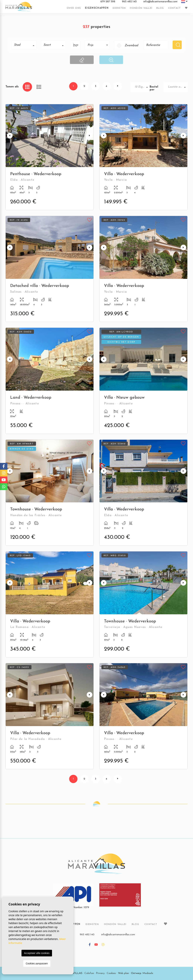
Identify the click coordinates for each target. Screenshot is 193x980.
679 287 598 (108, 2)
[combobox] (24, 45)
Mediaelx (148, 973)
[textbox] (25, 45)
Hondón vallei (141, 8)
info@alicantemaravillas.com (160, 2)
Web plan (123, 973)
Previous (9, 136)
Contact (175, 8)
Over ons (74, 8)
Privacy (100, 973)
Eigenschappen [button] (97, 8)
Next (90, 136)
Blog (160, 8)
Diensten (119, 8)
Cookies (111, 973)
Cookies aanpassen (37, 963)
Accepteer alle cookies (37, 953)
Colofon (89, 973)
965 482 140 (129, 2)
